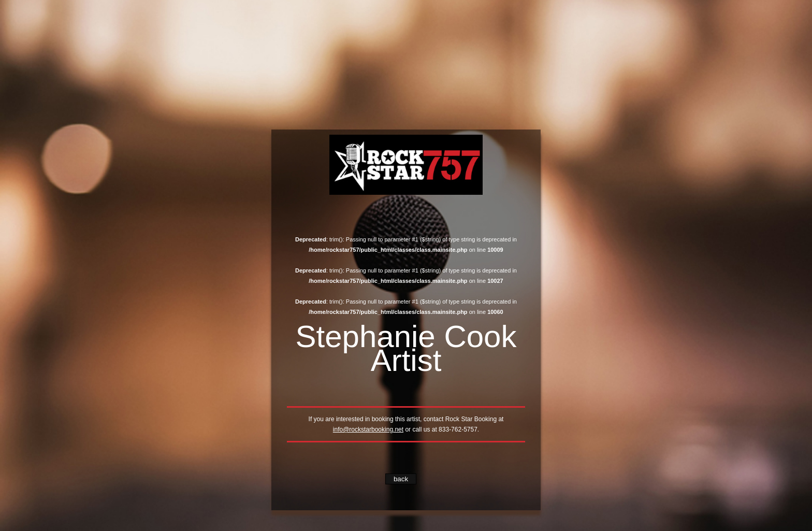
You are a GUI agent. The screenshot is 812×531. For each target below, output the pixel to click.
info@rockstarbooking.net (368, 429)
